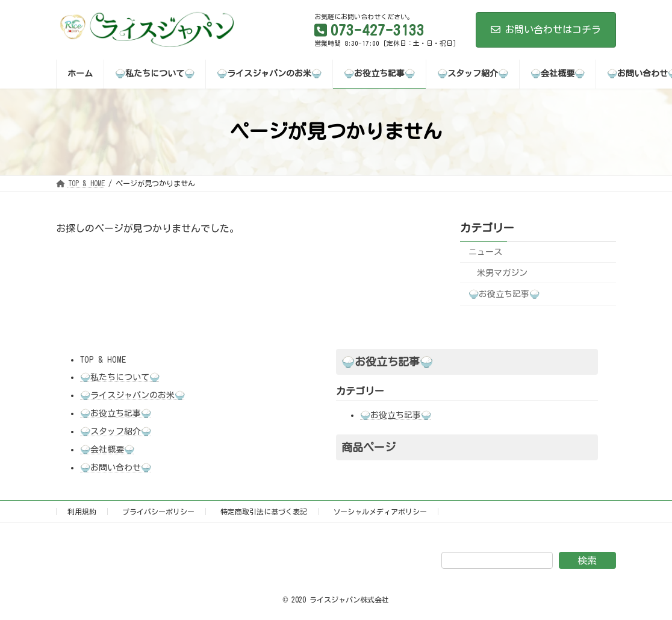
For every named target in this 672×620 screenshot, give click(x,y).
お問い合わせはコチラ (546, 30)
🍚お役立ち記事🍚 (504, 294)
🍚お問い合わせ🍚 (116, 468)
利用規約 (82, 512)
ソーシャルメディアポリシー (380, 512)
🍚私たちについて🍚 (120, 377)
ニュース (485, 252)
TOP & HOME (103, 360)
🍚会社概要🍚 (107, 449)
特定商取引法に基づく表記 (264, 512)
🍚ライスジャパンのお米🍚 (132, 395)
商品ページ (369, 447)
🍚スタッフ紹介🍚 (116, 431)
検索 (587, 560)
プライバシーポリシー (158, 512)
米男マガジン (502, 272)
